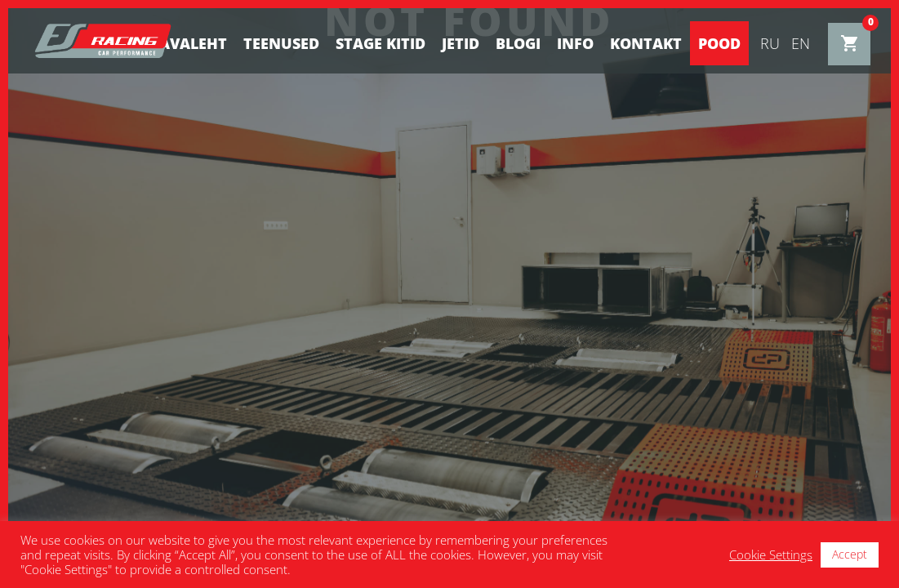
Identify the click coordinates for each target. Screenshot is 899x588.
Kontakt (646, 43)
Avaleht (193, 43)
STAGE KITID (381, 43)
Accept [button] (850, 554)
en (801, 43)
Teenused (281, 43)
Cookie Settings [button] (771, 555)
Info (575, 43)
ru (770, 43)
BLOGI (518, 43)
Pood (719, 43)
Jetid (461, 43)
